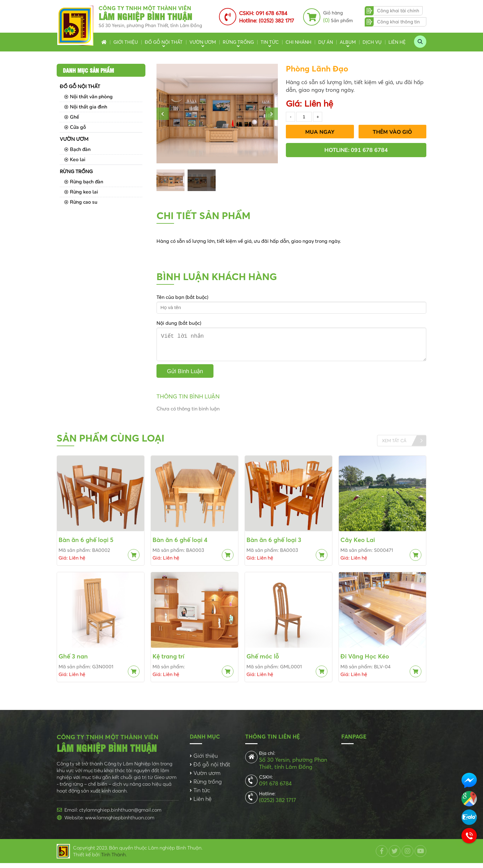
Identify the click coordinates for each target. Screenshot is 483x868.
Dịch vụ (372, 42)
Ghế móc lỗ (263, 661)
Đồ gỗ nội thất (164, 42)
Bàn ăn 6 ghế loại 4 (180, 545)
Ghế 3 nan (73, 661)
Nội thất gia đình (86, 107)
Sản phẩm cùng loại (111, 443)
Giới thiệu (126, 42)
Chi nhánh (298, 42)
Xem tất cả (394, 446)
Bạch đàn (77, 149)
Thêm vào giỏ (392, 132)
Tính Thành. (114, 859)
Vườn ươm (203, 42)
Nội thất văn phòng (89, 97)
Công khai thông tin (398, 22)
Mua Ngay (320, 132)
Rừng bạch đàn (84, 182)
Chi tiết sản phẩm (203, 216)
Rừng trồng (238, 42)
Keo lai (75, 160)
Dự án (326, 42)
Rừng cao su (81, 202)
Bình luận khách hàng (217, 277)
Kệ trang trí (168, 661)
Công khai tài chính (398, 11)
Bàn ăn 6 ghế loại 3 (274, 545)
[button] (163, 114)
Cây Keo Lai (358, 545)
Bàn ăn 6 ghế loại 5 (86, 545)
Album (348, 42)
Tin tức (270, 42)
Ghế (72, 117)
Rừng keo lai (81, 192)
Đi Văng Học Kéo (365, 661)
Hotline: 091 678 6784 (356, 150)
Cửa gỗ (75, 127)
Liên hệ (397, 42)
